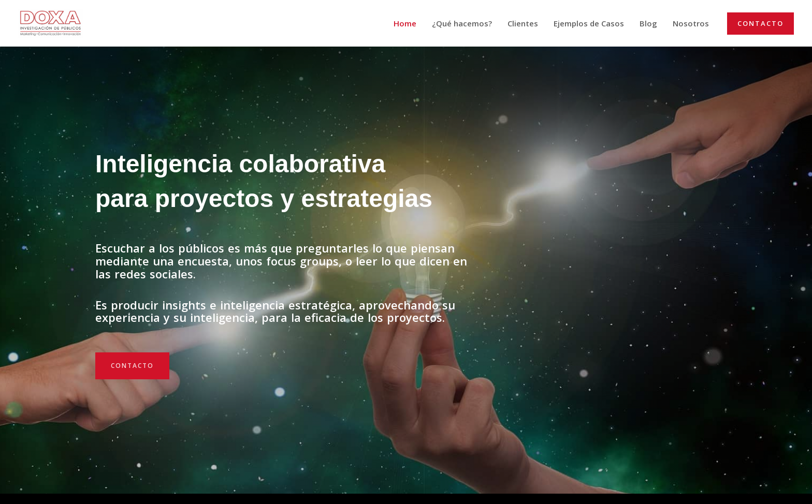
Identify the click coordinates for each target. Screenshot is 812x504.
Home (405, 23)
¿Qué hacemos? (462, 23)
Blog (648, 23)
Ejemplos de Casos (589, 23)
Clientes (523, 23)
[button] (760, 24)
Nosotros (691, 23)
